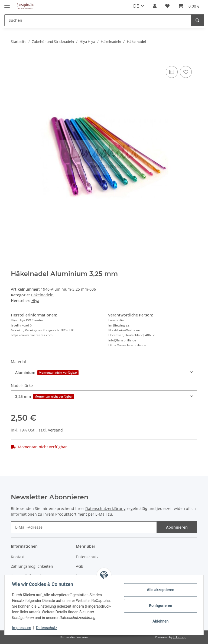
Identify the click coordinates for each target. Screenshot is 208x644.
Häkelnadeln (42, 295)
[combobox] (104, 372)
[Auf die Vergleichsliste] (172, 72)
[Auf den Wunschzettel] (186, 72)
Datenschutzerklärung (105, 508)
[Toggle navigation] (7, 3)
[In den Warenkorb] (15, 59)
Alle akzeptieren (159, 590)
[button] (155, 6)
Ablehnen (159, 621)
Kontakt (18, 557)
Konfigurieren (159, 605)
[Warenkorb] (189, 6)
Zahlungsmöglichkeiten (32, 566)
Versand (55, 430)
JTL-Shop (180, 637)
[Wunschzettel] (167, 6)
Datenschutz (87, 557)
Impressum (23, 628)
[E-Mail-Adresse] (84, 527)
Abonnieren (177, 527)
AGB (80, 566)
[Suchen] (98, 20)
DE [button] (136, 6)
